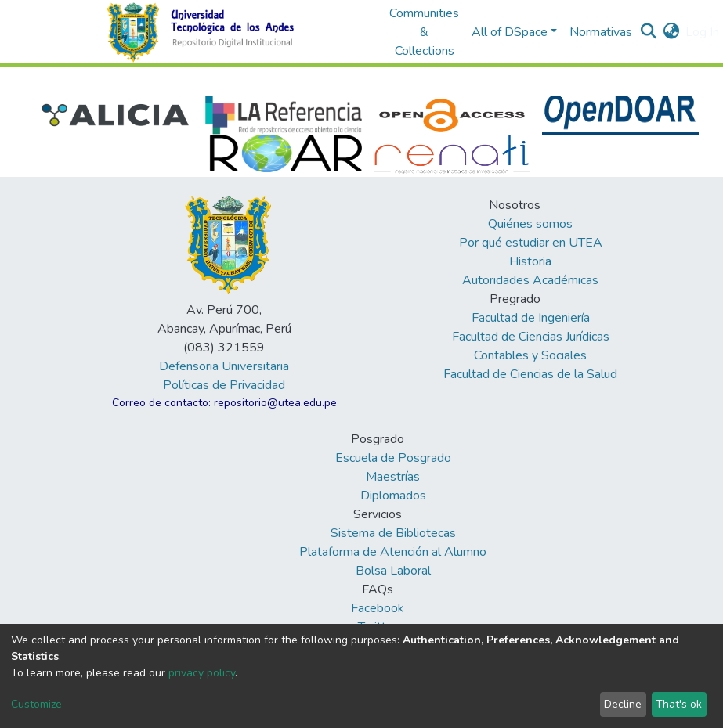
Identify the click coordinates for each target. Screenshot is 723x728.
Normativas (601, 32)
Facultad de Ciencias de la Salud (530, 374)
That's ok (679, 704)
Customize (36, 704)
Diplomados (393, 496)
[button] (671, 32)
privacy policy (202, 673)
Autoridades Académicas (530, 280)
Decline (623, 704)
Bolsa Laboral (393, 571)
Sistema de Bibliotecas (393, 533)
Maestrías (393, 477)
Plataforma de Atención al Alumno (393, 552)
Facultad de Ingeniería (531, 318)
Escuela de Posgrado (393, 458)
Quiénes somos (530, 224)
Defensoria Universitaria (224, 366)
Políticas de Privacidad (224, 385)
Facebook (378, 608)
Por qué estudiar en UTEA (531, 243)
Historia (530, 261)
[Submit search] (648, 32)
